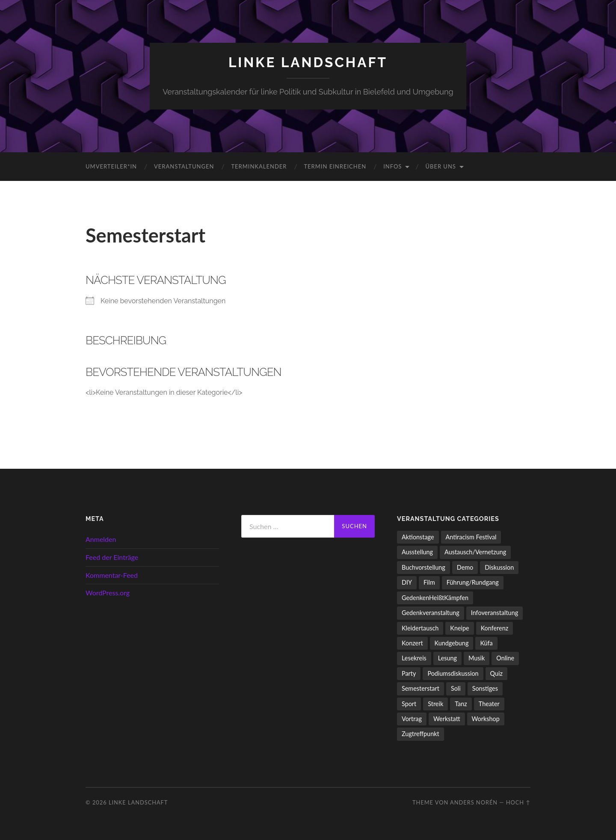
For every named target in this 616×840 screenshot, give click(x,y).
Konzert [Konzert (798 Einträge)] (412, 643)
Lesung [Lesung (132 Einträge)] (447, 658)
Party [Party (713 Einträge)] (409, 673)
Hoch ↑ (518, 802)
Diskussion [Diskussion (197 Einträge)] (499, 567)
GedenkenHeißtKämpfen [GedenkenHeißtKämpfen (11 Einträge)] (435, 598)
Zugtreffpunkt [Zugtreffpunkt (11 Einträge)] (421, 734)
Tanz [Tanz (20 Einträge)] (461, 704)
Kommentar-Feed (112, 575)
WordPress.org (108, 593)
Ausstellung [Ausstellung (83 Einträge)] (417, 552)
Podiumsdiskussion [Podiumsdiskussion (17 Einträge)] (453, 673)
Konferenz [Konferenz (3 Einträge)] (495, 628)
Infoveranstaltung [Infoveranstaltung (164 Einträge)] (495, 613)
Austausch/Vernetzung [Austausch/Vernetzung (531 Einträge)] (475, 552)
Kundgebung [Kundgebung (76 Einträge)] (452, 643)
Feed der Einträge (112, 557)
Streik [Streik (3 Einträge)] (435, 704)
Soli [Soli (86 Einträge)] (456, 688)
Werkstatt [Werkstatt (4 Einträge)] (447, 719)
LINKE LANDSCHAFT (308, 62)
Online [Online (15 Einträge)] (505, 658)
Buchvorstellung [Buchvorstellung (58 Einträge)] (423, 567)
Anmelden (101, 539)
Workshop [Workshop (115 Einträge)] (486, 719)
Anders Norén (474, 802)
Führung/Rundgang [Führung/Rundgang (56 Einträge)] (473, 582)
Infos (392, 166)
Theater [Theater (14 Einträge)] (489, 704)
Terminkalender (259, 166)
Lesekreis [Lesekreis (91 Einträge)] (414, 658)
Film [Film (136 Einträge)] (429, 582)
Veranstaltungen (184, 166)
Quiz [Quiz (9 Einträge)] (496, 673)
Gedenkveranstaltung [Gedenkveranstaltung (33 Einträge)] (431, 613)
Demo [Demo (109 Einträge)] (465, 567)
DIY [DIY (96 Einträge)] (407, 582)
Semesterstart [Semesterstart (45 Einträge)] (421, 688)
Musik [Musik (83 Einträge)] (477, 658)
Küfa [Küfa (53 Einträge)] (486, 643)
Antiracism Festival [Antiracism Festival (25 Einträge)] (471, 537)
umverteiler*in (111, 166)
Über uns (441, 166)
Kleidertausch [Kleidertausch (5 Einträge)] (420, 628)
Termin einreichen (335, 166)
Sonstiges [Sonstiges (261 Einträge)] (485, 688)
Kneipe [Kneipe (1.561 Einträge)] (459, 628)
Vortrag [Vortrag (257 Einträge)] (412, 719)
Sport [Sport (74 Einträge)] (409, 704)
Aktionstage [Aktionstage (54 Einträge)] (418, 537)
